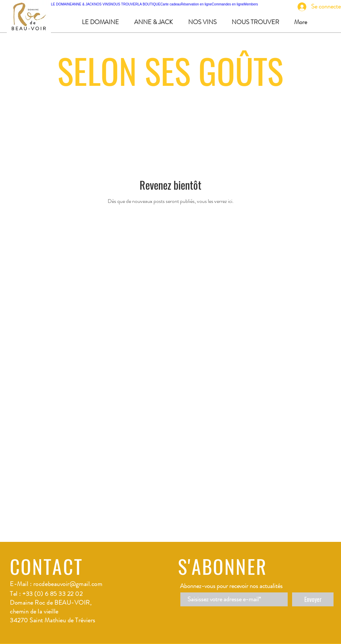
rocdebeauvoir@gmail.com (68, 584)
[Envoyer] (313, 599)
